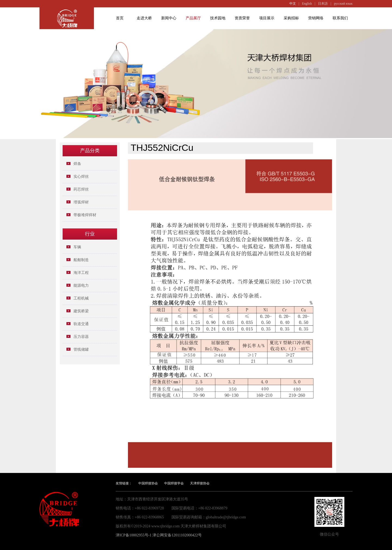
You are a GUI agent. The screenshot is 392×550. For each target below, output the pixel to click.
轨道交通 (81, 324)
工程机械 (81, 298)
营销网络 (316, 18)
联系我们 (340, 18)
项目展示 (267, 18)
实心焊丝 (81, 177)
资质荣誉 (242, 18)
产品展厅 (193, 18)
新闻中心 (169, 18)
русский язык (343, 4)
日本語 (323, 4)
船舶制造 (81, 260)
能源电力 (81, 285)
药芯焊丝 (81, 189)
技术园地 (218, 18)
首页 (120, 18)
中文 (293, 4)
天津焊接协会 (200, 483)
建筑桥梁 (81, 311)
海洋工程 (81, 273)
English (307, 4)
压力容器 (81, 337)
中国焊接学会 (174, 483)
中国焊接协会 (148, 483)
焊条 (77, 164)
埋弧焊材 (81, 202)
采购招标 (291, 18)
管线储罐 (81, 349)
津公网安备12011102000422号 (177, 535)
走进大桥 (144, 18)
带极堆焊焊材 (85, 215)
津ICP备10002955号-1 (134, 535)
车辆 (77, 247)
